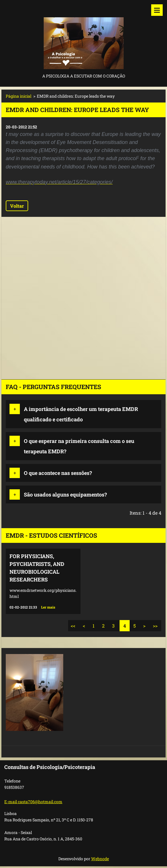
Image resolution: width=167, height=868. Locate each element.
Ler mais (48, 607)
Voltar (17, 206)
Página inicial (19, 96)
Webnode (100, 859)
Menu (157, 10)
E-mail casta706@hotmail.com (33, 802)
